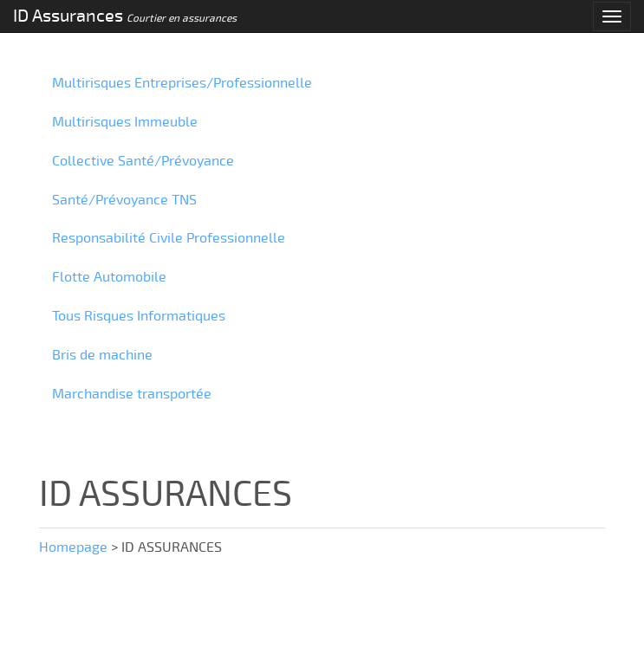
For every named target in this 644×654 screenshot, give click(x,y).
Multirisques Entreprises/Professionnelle (182, 83)
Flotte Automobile (109, 277)
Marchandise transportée (132, 394)
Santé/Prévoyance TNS (124, 200)
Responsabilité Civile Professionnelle (169, 238)
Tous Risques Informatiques (139, 316)
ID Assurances (125, 16)
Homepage (73, 547)
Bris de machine (102, 355)
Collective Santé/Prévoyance (143, 161)
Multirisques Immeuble (125, 122)
